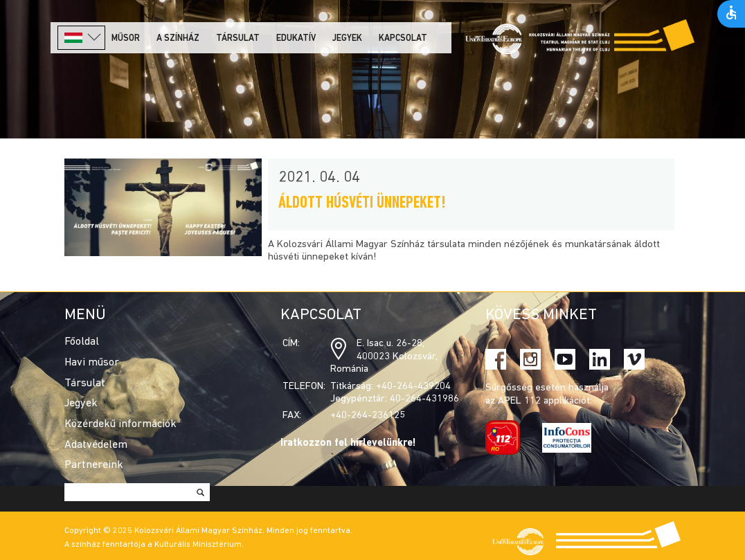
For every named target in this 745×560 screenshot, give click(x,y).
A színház (178, 38)
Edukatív (296, 38)
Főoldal (82, 342)
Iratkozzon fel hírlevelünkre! (348, 443)
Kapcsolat (403, 38)
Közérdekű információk (120, 424)
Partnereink (94, 465)
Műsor (126, 38)
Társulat (238, 38)
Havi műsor (92, 363)
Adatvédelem (96, 445)
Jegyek (347, 38)
